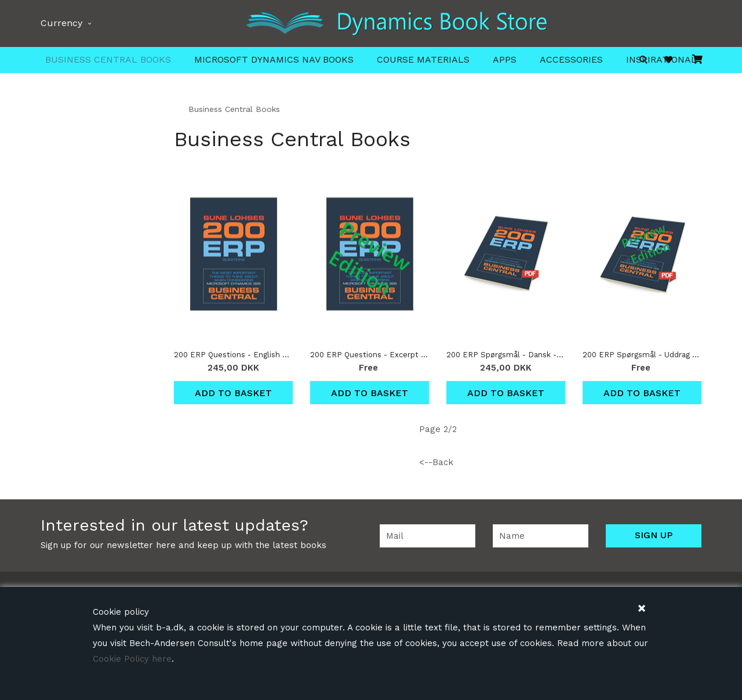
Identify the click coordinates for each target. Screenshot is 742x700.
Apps (505, 59)
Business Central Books (108, 59)
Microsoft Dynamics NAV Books (274, 59)
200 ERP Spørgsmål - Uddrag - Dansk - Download (642, 355)
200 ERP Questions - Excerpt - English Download (370, 355)
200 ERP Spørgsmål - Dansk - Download (506, 355)
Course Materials (423, 59)
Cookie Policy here (132, 659)
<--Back (436, 462)
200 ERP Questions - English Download (233, 355)
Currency (66, 23)
